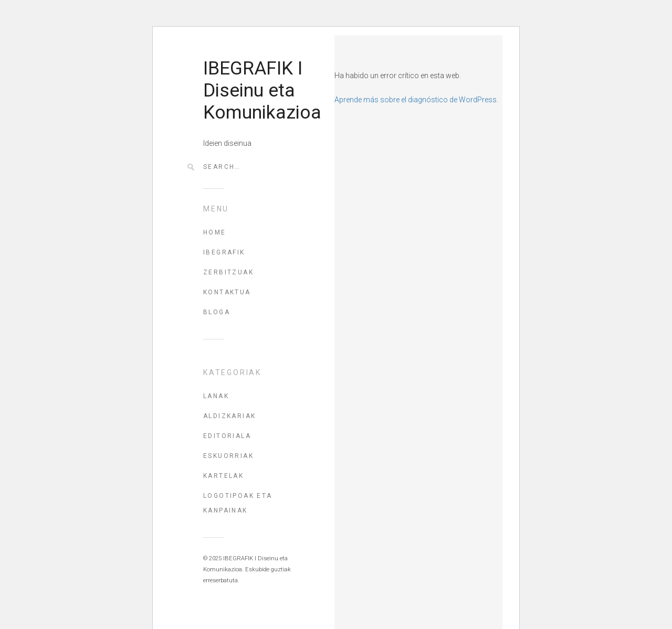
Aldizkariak (229, 416)
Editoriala (227, 436)
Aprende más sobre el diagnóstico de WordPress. (416, 100)
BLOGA (217, 312)
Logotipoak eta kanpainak (238, 503)
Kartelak (223, 476)
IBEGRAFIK (224, 252)
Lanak (216, 396)
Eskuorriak (228, 456)
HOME (215, 232)
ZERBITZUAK (228, 272)
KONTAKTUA (227, 292)
